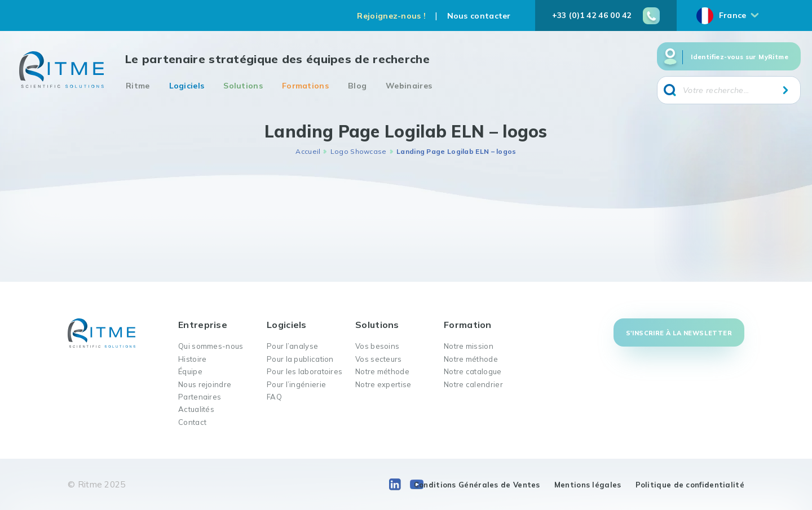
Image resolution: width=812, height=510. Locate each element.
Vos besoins (377, 346)
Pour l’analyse (292, 346)
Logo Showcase (359, 151)
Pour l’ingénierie (296, 384)
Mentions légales (588, 485)
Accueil (308, 151)
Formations (305, 86)
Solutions (243, 86)
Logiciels (187, 86)
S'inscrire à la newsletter (679, 333)
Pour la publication (300, 359)
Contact (192, 422)
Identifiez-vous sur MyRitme (740, 57)
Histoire (192, 359)
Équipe (190, 371)
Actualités (196, 409)
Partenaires (200, 397)
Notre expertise (383, 384)
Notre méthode (382, 371)
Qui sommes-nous (211, 346)
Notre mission (469, 346)
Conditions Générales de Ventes (477, 485)
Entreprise (203, 325)
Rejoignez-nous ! (391, 16)
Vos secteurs (379, 359)
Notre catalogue (473, 371)
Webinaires (409, 86)
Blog (357, 86)
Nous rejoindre (205, 384)
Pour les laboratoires (304, 371)
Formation (468, 325)
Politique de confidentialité (690, 485)
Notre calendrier (473, 384)
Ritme (138, 86)
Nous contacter (479, 16)
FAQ (274, 397)
